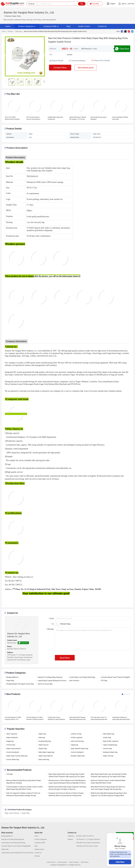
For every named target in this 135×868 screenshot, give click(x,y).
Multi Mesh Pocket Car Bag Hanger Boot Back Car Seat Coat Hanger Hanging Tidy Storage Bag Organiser (108, 789)
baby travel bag (44, 759)
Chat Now (120, 862)
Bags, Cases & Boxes (12, 813)
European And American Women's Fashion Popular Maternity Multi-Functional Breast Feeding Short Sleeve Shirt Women (66, 796)
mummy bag (11, 745)
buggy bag (10, 741)
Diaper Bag (18, 31)
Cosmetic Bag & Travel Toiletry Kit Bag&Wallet (116, 677)
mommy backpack (77, 752)
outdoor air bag (76, 734)
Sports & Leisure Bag (45, 684)
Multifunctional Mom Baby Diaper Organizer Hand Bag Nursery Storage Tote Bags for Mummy (67, 788)
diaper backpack (12, 737)
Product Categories (27, 26)
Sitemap (37, 856)
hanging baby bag (45, 741)
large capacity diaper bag (80, 748)
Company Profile (51, 26)
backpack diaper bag (110, 752)
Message (50, 629)
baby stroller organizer (111, 741)
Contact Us (102, 26)
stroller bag (107, 737)
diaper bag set (44, 745)
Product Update (62, 862)
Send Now (65, 658)
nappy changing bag (110, 745)
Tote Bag (9, 774)
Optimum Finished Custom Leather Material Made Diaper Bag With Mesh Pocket (108, 782)
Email (51, 619)
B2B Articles (85, 862)
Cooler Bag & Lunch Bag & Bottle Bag (82, 677)
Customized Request (78, 61)
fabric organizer (12, 734)
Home (8, 26)
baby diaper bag (109, 734)
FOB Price (53, 49)
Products (10, 31)
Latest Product (51, 862)
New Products (74, 681)
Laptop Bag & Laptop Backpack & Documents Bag (53, 681)
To (52, 624)
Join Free (131, 4)
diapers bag (43, 748)
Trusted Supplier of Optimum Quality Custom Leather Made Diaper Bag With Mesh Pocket (25, 788)
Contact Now (60, 68)
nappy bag (74, 745)
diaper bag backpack (14, 748)
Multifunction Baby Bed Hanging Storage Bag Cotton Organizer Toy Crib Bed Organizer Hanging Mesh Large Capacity (109, 796)
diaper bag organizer (46, 756)
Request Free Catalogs (102, 60)
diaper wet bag (108, 756)
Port (51, 55)
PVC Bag (104, 681)
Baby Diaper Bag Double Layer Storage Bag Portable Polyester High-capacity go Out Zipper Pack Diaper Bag (109, 777)
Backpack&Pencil (12, 677)
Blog (68, 26)
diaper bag (42, 734)
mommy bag (107, 748)
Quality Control (84, 26)
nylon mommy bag (77, 741)
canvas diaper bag (13, 759)
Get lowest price (86, 68)
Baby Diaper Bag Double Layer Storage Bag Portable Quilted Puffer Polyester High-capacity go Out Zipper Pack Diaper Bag (67, 777)
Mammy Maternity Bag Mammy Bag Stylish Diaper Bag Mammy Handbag (24, 782)
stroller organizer (77, 737)
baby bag (42, 737)
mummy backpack (13, 752)
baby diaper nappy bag (46, 752)
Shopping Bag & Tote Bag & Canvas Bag (20, 684)
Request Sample (57, 61)
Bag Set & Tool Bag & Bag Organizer (50, 677)
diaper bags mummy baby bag (17, 756)
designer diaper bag (78, 756)
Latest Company (74, 862)
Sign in (124, 4)
